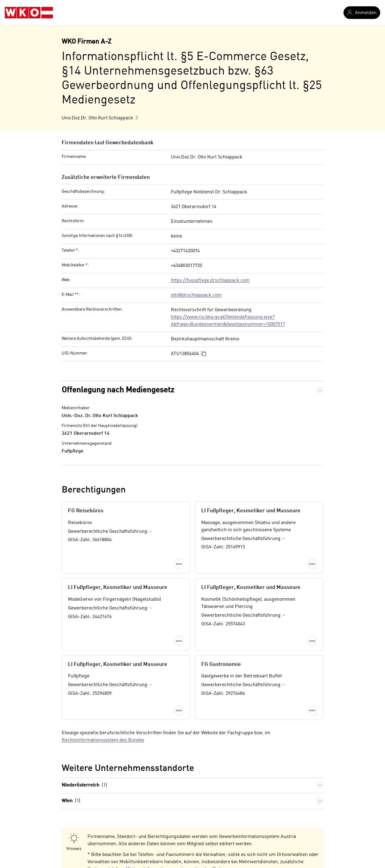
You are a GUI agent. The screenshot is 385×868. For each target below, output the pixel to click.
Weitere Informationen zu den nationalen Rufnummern (184, 812)
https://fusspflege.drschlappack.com (210, 281)
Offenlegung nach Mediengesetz (118, 390)
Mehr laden (192, 660)
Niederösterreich (84, 729)
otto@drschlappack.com (196, 295)
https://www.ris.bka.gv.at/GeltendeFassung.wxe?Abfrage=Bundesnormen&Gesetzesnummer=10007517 (228, 321)
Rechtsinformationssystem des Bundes (103, 683)
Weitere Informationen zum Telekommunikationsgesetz (162, 838)
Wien (71, 744)
